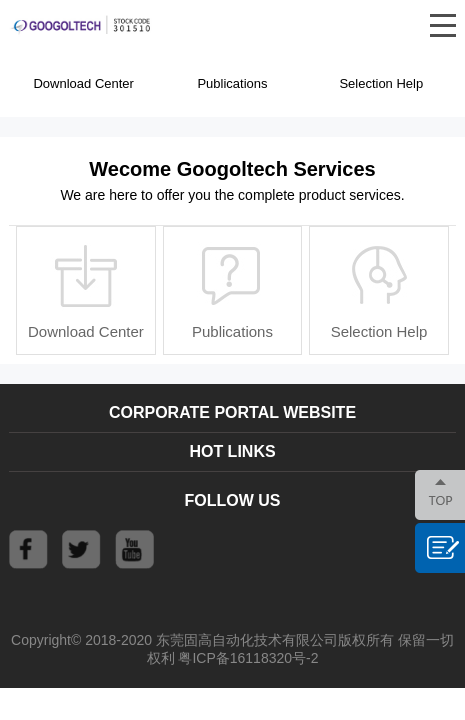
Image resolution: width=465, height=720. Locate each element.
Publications (232, 83)
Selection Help (381, 83)
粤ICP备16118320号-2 (248, 658)
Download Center (83, 83)
